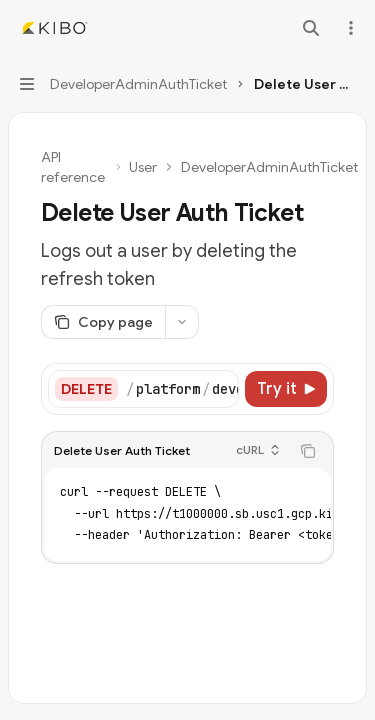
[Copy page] (103, 322)
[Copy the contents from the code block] (308, 451)
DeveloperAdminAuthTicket (269, 167)
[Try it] (286, 389)
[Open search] (311, 28)
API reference (73, 167)
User (143, 167)
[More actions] (349, 28)
